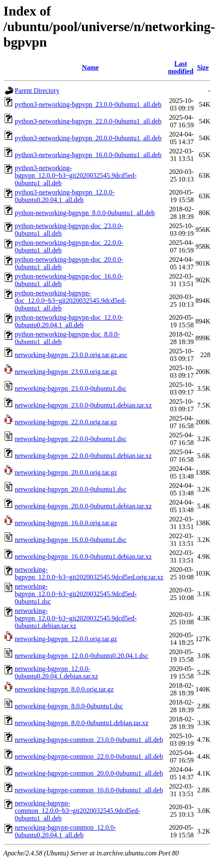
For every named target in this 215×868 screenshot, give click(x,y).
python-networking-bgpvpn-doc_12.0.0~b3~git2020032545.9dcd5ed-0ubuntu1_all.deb (70, 301)
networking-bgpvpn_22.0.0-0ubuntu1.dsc (70, 439)
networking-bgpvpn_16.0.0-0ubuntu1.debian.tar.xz (83, 556)
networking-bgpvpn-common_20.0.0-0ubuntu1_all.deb (89, 773)
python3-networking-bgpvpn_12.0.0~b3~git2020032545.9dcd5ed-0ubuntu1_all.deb (76, 175)
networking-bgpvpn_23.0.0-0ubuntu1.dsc (70, 388)
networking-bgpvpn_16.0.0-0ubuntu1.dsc (70, 540)
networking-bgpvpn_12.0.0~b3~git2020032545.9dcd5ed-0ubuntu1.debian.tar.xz (76, 618)
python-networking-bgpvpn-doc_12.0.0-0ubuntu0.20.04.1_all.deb (69, 321)
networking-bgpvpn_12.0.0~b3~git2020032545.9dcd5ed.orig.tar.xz (89, 573)
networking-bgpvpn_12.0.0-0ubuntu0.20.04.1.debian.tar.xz (56, 672)
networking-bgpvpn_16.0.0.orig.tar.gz (66, 523)
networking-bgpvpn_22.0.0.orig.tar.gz (66, 422)
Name (90, 67)
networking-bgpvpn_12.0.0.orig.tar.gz (66, 639)
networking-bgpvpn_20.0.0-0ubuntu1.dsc (70, 489)
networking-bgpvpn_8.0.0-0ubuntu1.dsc (69, 706)
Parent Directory (37, 91)
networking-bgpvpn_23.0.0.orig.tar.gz (66, 372)
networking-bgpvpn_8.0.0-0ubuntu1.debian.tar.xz (82, 723)
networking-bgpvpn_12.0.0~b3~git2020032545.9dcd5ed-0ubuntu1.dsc (76, 594)
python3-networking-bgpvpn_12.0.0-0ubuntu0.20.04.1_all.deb (65, 196)
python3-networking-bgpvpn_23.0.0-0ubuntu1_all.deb (88, 104)
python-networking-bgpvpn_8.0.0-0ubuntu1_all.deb (85, 213)
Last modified (180, 67)
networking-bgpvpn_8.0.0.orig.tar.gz (64, 689)
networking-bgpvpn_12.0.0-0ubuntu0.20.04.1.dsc (81, 656)
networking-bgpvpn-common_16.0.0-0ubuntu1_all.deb (89, 790)
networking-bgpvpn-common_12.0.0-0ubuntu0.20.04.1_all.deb (65, 831)
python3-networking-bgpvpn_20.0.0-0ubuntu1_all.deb (88, 138)
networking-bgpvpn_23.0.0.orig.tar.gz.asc (71, 355)
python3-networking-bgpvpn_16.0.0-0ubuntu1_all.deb (88, 155)
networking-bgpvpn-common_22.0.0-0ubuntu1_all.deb (89, 756)
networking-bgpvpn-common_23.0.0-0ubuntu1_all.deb (89, 740)
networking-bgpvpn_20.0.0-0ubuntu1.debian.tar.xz (83, 506)
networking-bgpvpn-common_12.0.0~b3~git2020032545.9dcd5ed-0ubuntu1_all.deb (77, 811)
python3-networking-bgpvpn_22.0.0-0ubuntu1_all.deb (88, 121)
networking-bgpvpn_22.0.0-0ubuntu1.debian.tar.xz (83, 456)
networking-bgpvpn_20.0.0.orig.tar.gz (66, 472)
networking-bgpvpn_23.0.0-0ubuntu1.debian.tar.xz (83, 405)
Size (203, 67)
